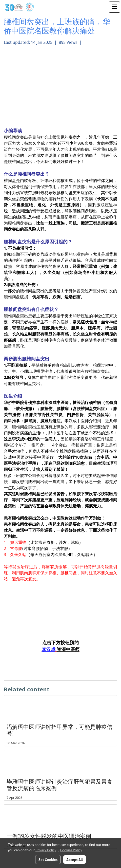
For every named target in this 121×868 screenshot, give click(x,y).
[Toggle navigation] (114, 7)
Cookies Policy (71, 850)
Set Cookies (48, 859)
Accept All (75, 859)
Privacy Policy (46, 850)
